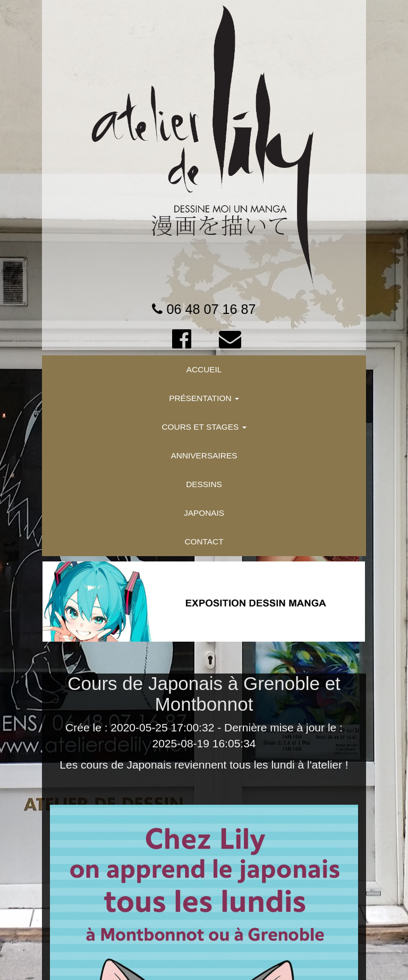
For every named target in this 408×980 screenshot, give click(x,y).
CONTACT (204, 542)
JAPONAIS (204, 513)
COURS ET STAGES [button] (204, 427)
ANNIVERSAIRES (204, 455)
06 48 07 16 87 (211, 309)
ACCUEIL (204, 369)
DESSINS (204, 484)
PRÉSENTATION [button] (204, 398)
